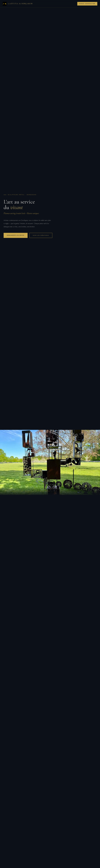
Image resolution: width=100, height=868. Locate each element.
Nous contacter (87, 4)
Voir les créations (41, 235)
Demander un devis (16, 235)
